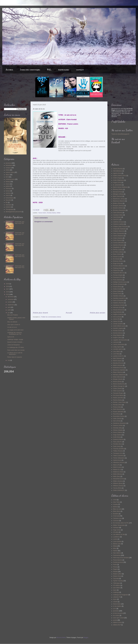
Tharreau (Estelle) (119, 449)
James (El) (116, 319)
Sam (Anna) (117, 421)
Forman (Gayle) (118, 275)
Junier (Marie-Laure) (119, 326)
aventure (8, 193)
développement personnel (13, 212)
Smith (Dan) (117, 437)
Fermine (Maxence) (119, 266)
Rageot (115, 569)
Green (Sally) (117, 291)
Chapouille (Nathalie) (119, 229)
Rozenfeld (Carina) (119, 416)
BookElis (116, 514)
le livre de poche (118, 613)
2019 (8, 284)
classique (8, 205)
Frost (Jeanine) (118, 280)
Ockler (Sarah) (118, 389)
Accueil (9, 70)
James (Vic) (117, 321)
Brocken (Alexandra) (119, 210)
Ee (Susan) (117, 259)
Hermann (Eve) (118, 307)
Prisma (115, 567)
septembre (11, 305)
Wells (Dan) (117, 476)
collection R (117, 597)
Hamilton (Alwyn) (118, 296)
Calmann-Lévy (117, 518)
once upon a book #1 (14, 325)
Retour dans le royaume (15, 357)
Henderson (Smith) (119, 305)
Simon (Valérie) (118, 432)
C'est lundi (116, 516)
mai (9, 360)
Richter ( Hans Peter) (120, 402)
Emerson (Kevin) (118, 261)
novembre (11, 299)
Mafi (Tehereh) (117, 358)
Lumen (115, 539)
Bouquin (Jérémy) (118, 206)
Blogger (86, 638)
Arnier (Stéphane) (118, 180)
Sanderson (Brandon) (120, 423)
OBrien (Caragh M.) (119, 386)
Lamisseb (116, 342)
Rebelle (115, 572)
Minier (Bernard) (118, 377)
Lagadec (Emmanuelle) (120, 340)
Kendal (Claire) (51, 213)
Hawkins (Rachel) (118, 303)
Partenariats (117, 555)
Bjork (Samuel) (118, 196)
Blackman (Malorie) (119, 201)
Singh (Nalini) (117, 435)
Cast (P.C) (116, 220)
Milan (115, 548)
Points (115, 565)
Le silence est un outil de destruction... (15, 354)
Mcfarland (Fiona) (118, 368)
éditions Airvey (117, 622)
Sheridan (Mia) (118, 428)
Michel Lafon (117, 544)
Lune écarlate (117, 542)
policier (8, 186)
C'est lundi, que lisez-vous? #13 (20, 256)
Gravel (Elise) (117, 287)
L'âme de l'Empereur (14, 345)
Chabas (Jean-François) (120, 227)
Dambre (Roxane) (118, 245)
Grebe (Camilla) (118, 289)
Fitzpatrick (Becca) (119, 273)
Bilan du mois (117, 509)
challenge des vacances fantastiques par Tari (15, 333)
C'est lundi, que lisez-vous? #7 (20, 234)
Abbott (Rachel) (118, 169)
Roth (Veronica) (118, 409)
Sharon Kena (117, 576)
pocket (115, 620)
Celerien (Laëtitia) (118, 224)
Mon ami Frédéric (13, 315)
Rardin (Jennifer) (118, 398)
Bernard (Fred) (118, 192)
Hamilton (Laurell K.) (119, 298)
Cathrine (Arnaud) (118, 222)
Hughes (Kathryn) (118, 314)
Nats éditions (117, 553)
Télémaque (117, 583)
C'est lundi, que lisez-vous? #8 (20, 223)
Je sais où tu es (12, 327)
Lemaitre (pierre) (118, 349)
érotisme (8, 207)
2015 (8, 294)
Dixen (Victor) (117, 254)
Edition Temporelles (119, 525)
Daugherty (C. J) (118, 247)
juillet (9, 310)
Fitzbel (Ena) (117, 270)
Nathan (115, 551)
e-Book (115, 602)
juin (9, 313)
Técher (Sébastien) (119, 458)
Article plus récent (40, 313)
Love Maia (116, 354)
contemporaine (10, 179)
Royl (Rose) (117, 414)
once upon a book (118, 618)
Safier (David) (117, 419)
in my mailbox (117, 606)
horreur (8, 191)
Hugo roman (117, 530)
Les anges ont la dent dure (15, 330)
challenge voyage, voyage (15, 339)
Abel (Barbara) (118, 171)
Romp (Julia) (117, 407)
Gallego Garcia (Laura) (120, 282)
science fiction (10, 172)
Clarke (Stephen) (118, 236)
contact (80, 70)
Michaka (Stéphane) (119, 375)
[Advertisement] (69, 293)
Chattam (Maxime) (119, 231)
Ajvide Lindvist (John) (120, 176)
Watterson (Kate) (118, 472)
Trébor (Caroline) (118, 456)
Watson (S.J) (117, 470)
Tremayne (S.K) (118, 453)
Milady (115, 546)
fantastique (9, 165)
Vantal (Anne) (117, 460)
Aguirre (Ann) (117, 173)
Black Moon (117, 511)
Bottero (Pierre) (118, 203)
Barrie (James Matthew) (120, 187)
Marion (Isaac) (117, 361)
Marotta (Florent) (118, 363)
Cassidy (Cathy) (118, 215)
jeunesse (8, 163)
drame (8, 184)
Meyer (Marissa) (118, 372)
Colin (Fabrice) (118, 240)
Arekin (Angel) (117, 178)
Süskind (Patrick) (118, 439)
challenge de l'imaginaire (121, 595)
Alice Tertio (116, 502)
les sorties (116, 616)
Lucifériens (116, 537)
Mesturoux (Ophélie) (119, 370)
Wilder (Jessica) (118, 481)
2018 (8, 286)
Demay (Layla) (118, 250)
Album (8, 175)
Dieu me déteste (12, 322)
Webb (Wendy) (118, 474)
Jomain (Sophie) (118, 324)
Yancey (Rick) (117, 488)
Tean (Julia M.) (118, 442)
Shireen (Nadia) (118, 430)
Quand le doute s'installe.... (15, 342)
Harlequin (116, 528)
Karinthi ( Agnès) (118, 328)
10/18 (115, 500)
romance (8, 168)
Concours (116, 521)
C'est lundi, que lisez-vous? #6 (20, 245)
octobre (10, 302)
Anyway (115, 504)
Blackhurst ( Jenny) (119, 199)
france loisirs (42, 213)
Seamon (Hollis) (118, 426)
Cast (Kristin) (117, 217)
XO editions (117, 585)
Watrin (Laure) (117, 467)
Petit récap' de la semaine (121, 558)
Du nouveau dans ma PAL (121, 523)
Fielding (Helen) (118, 268)
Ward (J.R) (116, 465)
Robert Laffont (117, 574)
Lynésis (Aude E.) (118, 356)
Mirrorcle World (61, 638)
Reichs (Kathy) (118, 400)
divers (115, 599)
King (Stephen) (118, 335)
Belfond (115, 507)
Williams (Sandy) (118, 486)
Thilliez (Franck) (118, 451)
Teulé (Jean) (117, 446)
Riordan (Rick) (117, 405)
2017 (8, 289)
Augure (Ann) (117, 183)
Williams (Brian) (118, 483)
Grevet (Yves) (117, 294)
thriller (59, 213)
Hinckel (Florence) (119, 310)
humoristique (10, 198)
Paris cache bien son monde (16, 350)
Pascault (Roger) (118, 393)
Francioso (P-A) (118, 277)
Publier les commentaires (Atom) (51, 317)
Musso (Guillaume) (119, 384)
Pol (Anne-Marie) (118, 395)
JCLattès (116, 532)
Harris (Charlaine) (118, 301)
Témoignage (9, 209)
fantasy (8, 182)
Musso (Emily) (117, 382)
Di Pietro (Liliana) (118, 252)
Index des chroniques (30, 70)
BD (7, 202)
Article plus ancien (98, 313)
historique (9, 189)
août (9, 307)
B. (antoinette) (117, 185)
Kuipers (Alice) (118, 338)
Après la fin (11, 337)
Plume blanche (118, 560)
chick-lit (8, 195)
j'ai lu (115, 609)
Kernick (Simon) (118, 333)
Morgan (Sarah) (118, 379)
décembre (11, 297)
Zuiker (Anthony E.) (119, 490)
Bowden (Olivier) (118, 208)
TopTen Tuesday (118, 581)
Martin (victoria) (118, 365)
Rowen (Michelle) (118, 412)
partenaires (64, 70)
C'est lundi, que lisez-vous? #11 (20, 267)
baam (115, 590)
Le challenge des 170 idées (16, 347)
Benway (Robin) (118, 189)
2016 (8, 292)
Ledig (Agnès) (117, 347)
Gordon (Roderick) (119, 284)
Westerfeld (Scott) (119, 479)
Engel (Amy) (117, 264)
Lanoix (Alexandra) (119, 344)
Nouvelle (8, 200)
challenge (116, 592)
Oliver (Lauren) (118, 391)
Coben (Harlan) (118, 238)
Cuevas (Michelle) (119, 243)
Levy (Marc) (117, 352)
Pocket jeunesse (118, 562)
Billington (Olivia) (118, 194)
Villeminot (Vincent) (119, 463)
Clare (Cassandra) (119, 233)
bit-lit (7, 177)
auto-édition (117, 588)
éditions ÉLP (117, 625)
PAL (49, 70)
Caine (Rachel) (118, 213)
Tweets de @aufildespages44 (120, 134)
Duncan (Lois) (117, 257)
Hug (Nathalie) (117, 312)
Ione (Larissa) (117, 317)
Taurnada (116, 579)
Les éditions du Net (119, 534)
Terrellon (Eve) (118, 444)
